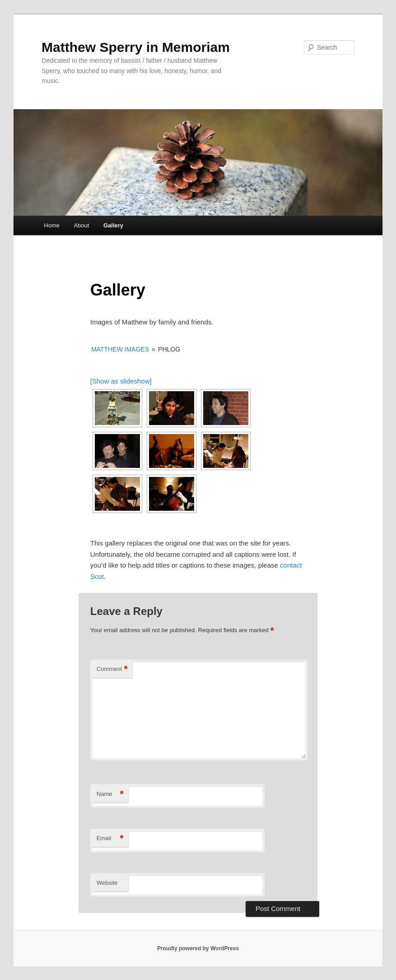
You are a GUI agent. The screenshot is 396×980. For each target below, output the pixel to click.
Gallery (113, 225)
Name (110, 794)
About (81, 225)
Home (52, 225)
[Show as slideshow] (121, 381)
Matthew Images (120, 349)
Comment (112, 669)
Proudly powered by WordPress (198, 948)
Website (107, 883)
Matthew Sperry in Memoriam (136, 47)
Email (110, 839)
